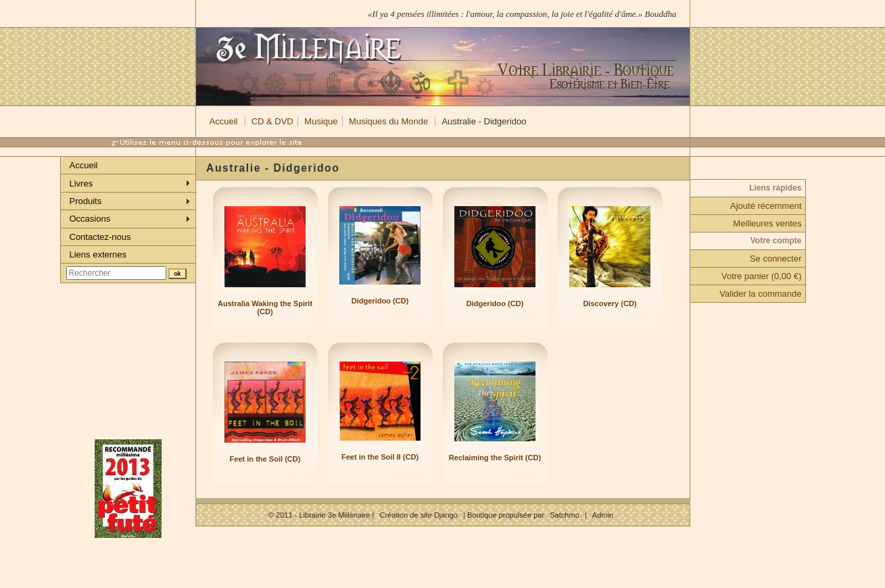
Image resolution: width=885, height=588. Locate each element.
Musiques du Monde (388, 121)
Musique (321, 121)
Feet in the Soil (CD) (265, 459)
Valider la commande (760, 294)
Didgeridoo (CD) (380, 301)
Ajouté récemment (766, 206)
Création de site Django (418, 515)
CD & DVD (272, 121)
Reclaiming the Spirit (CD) (495, 458)
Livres (81, 183)
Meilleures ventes (767, 223)
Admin (603, 515)
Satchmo (565, 515)
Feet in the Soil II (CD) (380, 457)
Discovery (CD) (609, 303)
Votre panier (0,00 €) (762, 276)
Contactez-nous (100, 237)
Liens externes (98, 254)
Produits (86, 201)
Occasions (90, 219)
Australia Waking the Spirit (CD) (265, 308)
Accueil (224, 121)
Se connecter (776, 259)
